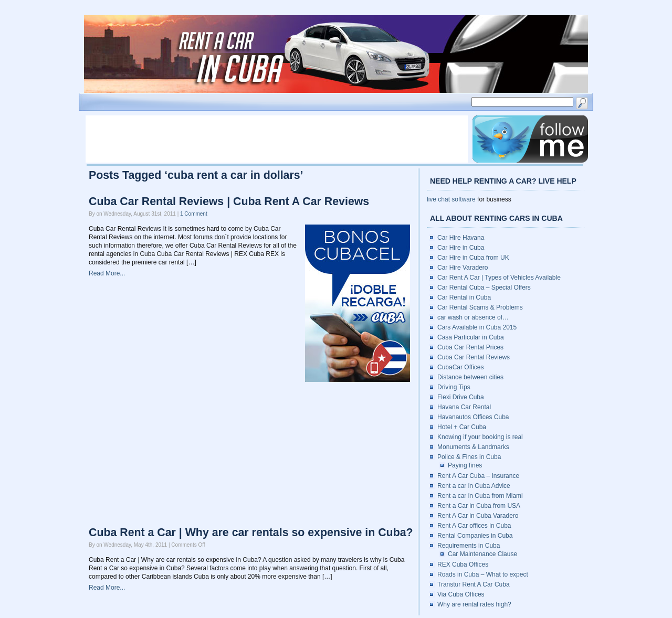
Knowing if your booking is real (480, 437)
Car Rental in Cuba (464, 297)
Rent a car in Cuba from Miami (480, 496)
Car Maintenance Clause (482, 554)
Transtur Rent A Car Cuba (474, 584)
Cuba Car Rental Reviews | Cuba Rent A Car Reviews (229, 201)
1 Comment (194, 214)
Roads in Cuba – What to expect (483, 574)
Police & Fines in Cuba (469, 457)
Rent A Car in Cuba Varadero (478, 516)
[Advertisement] (277, 139)
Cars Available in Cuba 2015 (477, 327)
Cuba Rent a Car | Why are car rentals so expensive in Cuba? (251, 532)
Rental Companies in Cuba (475, 536)
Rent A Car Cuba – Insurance (478, 476)
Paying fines (465, 465)
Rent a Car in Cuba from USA (479, 506)
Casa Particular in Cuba (471, 337)
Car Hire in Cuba (461, 248)
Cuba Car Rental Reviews (474, 357)
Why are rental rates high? (474, 604)
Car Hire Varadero (463, 268)
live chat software (451, 199)
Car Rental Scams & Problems (480, 307)
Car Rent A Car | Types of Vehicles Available (499, 278)
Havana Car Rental (464, 407)
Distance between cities (470, 377)
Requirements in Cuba (469, 546)
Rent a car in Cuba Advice (474, 486)
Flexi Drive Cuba (461, 397)
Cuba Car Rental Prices (470, 347)
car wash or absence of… (473, 317)
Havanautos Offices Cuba (473, 417)
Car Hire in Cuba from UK (473, 258)
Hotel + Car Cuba (462, 427)
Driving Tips (454, 387)
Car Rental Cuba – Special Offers (484, 287)
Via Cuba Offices (461, 594)
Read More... (107, 273)
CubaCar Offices (460, 367)
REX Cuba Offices (463, 564)
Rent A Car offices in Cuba (474, 526)
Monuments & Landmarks (473, 447)
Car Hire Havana (461, 238)
